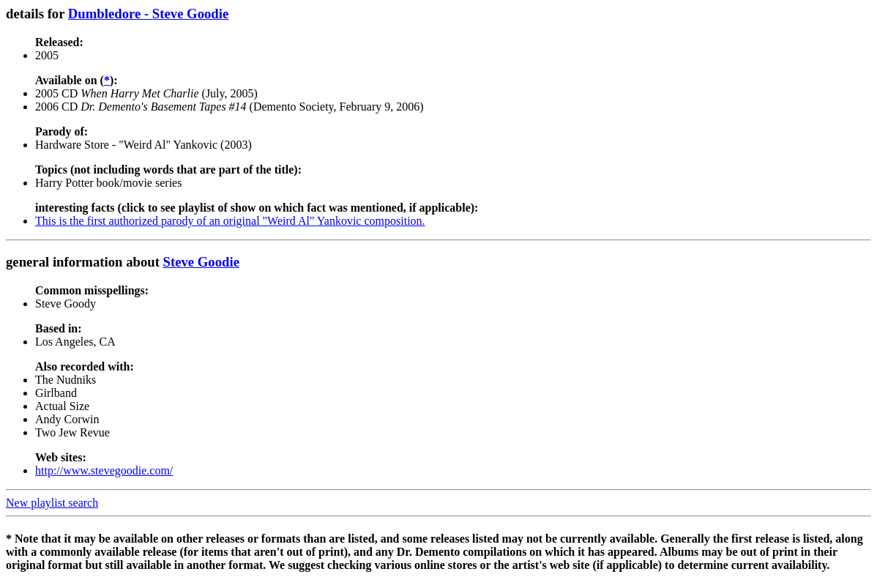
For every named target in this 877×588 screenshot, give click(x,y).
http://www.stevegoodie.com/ (104, 470)
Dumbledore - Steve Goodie (148, 14)
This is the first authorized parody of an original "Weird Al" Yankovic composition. (230, 221)
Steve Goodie (201, 262)
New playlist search (52, 503)
